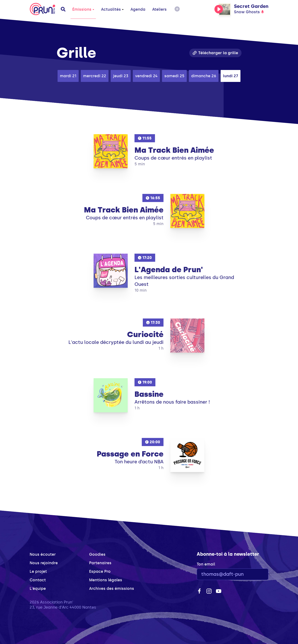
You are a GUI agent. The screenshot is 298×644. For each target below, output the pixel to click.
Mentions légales (106, 580)
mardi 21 (68, 76)
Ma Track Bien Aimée (174, 150)
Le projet (38, 571)
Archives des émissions (112, 589)
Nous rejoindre (44, 563)
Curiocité (145, 334)
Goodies (97, 554)
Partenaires (100, 563)
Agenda (138, 9)
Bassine (149, 394)
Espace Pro (100, 571)
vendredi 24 (146, 76)
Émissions (83, 9)
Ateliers (159, 9)
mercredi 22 (95, 76)
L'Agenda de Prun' (169, 270)
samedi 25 (174, 76)
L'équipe (38, 589)
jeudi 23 (121, 76)
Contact (38, 580)
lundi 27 (231, 76)
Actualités (112, 9)
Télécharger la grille (215, 53)
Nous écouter (43, 554)
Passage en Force (130, 454)
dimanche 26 (204, 76)
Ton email (206, 564)
